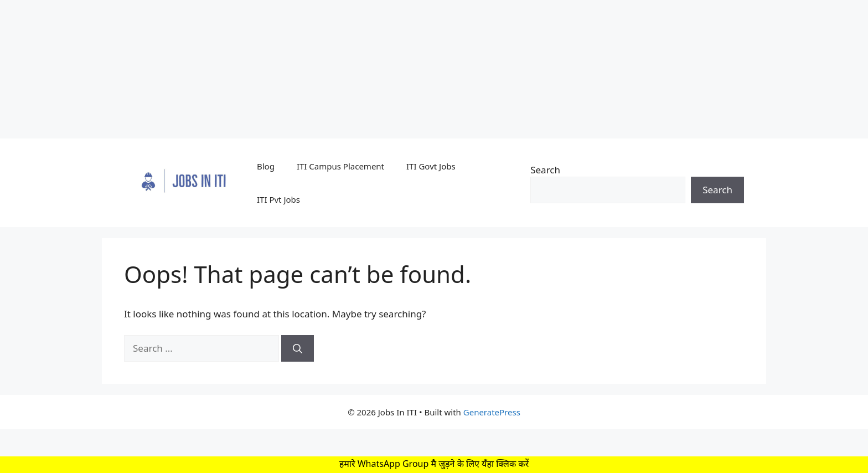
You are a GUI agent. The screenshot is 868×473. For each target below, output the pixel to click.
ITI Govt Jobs (431, 166)
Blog (266, 166)
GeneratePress (492, 412)
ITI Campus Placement (340, 166)
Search (545, 170)
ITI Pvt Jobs (278, 199)
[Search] (298, 348)
